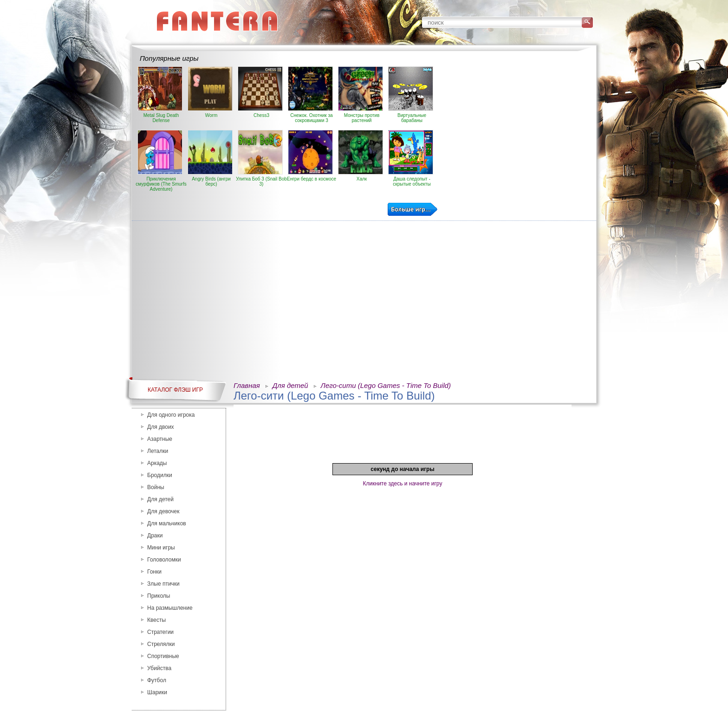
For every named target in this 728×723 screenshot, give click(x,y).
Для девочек (163, 511)
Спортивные (163, 656)
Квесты (156, 620)
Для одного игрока (171, 415)
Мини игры (161, 548)
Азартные (160, 439)
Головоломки (164, 560)
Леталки (158, 451)
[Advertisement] (516, 131)
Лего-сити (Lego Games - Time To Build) (386, 385)
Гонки (154, 572)
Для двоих (161, 427)
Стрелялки (161, 644)
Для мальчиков (167, 523)
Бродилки (160, 475)
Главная (247, 385)
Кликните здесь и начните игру (403, 484)
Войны (156, 487)
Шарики (157, 692)
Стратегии (160, 632)
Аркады (157, 463)
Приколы (159, 596)
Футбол (157, 680)
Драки (155, 536)
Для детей (160, 499)
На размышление (170, 608)
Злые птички (163, 584)
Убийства (159, 668)
